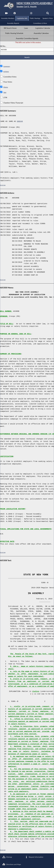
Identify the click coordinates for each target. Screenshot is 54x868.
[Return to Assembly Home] (27, 6)
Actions (6, 72)
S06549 (20, 122)
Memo (6, 88)
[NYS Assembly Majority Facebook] (15, 14)
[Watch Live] (6, 14)
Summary (7, 67)
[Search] (48, 14)
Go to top (3, 186)
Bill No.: (3, 47)
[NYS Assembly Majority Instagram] (31, 14)
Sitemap (7, 857)
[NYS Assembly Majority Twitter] (23, 14)
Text (5, 93)
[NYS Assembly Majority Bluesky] (39, 14)
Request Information (34, 857)
